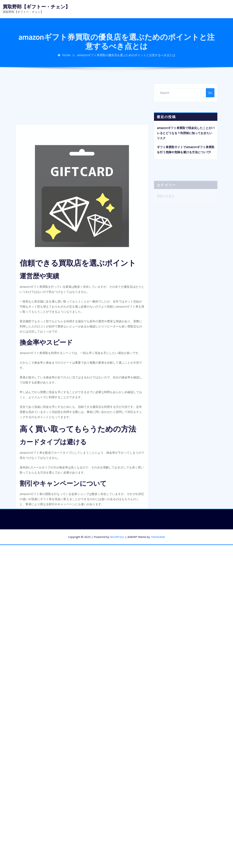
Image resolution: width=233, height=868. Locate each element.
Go (210, 96)
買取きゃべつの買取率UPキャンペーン (62, 590)
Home (66, 59)
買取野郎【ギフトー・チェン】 (36, 7)
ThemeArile (158, 537)
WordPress (117, 537)
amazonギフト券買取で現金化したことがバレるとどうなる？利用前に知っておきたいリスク (186, 140)
